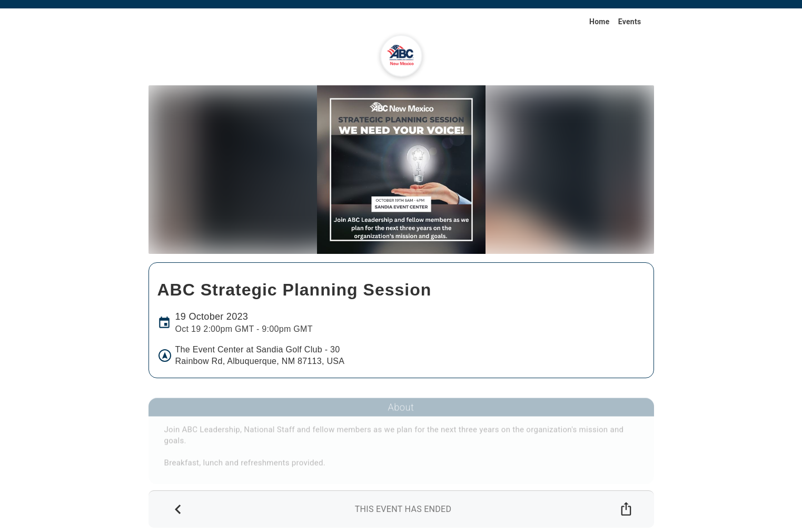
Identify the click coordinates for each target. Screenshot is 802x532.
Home (600, 22)
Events (630, 22)
